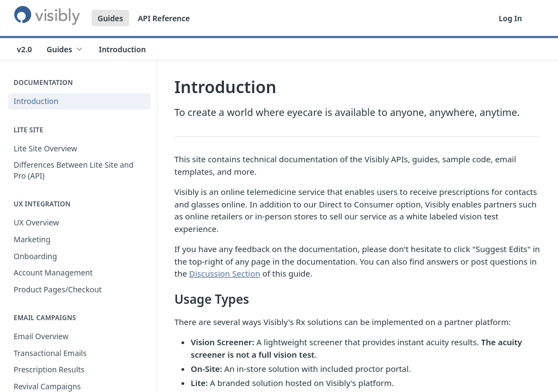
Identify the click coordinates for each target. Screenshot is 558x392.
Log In (510, 18)
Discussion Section (225, 273)
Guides (110, 18)
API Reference (164, 18)
